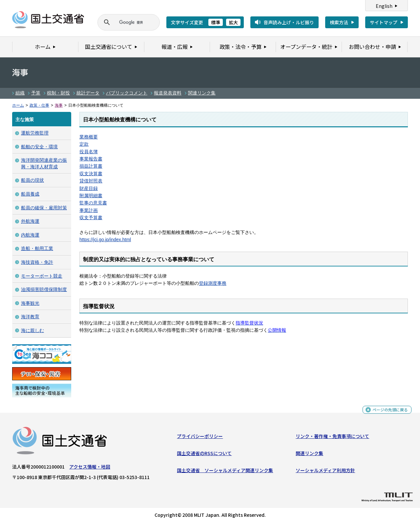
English (384, 6)
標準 (216, 22)
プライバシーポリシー (200, 437)
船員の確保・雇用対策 (44, 208)
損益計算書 (91, 166)
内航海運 (30, 235)
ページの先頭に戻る (388, 414)
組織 (20, 93)
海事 (59, 105)
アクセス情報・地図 (90, 468)
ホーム (18, 105)
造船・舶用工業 (37, 248)
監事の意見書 (93, 203)
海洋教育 (30, 317)
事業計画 (89, 210)
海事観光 (30, 303)
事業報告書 (91, 159)
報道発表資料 (168, 93)
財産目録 (89, 188)
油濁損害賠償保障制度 (44, 289)
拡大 (233, 22)
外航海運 (30, 221)
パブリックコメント (127, 93)
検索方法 (339, 22)
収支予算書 (91, 218)
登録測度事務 (213, 283)
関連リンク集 (202, 93)
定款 (84, 144)
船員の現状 (32, 180)
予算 (36, 93)
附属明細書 (91, 196)
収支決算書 (91, 174)
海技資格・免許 (37, 262)
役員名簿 (89, 152)
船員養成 (30, 194)
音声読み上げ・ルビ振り (289, 22)
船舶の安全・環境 (39, 147)
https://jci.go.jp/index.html (105, 240)
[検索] (121, 22)
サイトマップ (384, 22)
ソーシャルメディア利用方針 (325, 472)
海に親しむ (32, 330)
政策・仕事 (39, 105)
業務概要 (89, 137)
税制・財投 (58, 93)
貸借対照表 (91, 181)
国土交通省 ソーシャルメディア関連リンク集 (225, 472)
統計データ (88, 93)
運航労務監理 (35, 133)
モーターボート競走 (42, 276)
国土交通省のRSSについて (204, 455)
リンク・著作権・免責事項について (332, 437)
